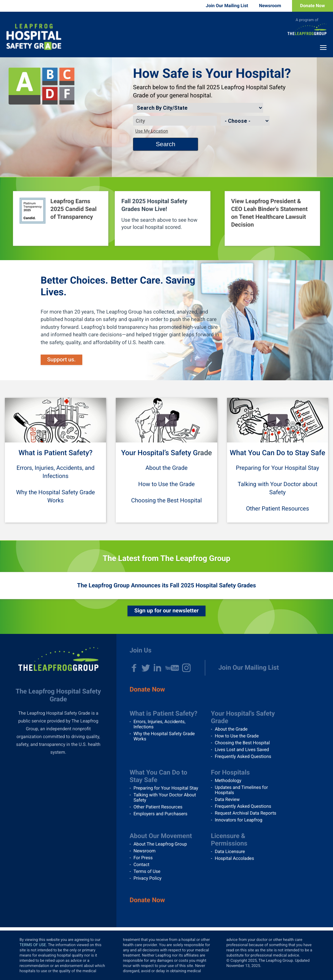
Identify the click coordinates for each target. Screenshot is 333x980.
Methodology (228, 781)
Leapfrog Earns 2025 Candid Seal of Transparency (73, 209)
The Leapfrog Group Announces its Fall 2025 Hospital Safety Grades (166, 586)
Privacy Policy (147, 878)
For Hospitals (230, 772)
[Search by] (198, 108)
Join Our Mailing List (227, 6)
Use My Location (152, 131)
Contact (141, 865)
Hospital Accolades (234, 859)
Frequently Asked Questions (243, 757)
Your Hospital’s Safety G (159, 453)
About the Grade (166, 468)
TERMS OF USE (33, 945)
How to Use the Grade (166, 484)
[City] (175, 121)
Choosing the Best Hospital (166, 501)
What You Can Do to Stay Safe (278, 453)
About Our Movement (161, 836)
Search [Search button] (166, 144)
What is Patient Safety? (55, 453)
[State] (245, 121)
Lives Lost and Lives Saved (242, 750)
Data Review (227, 800)
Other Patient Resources (277, 509)
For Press (143, 858)
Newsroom (270, 6)
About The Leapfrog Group (160, 844)
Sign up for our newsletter (166, 611)
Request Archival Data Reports (245, 813)
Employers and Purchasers (160, 814)
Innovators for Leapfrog (238, 820)
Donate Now (313, 6)
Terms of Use (147, 872)
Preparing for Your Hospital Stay (277, 468)
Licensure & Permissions (229, 840)
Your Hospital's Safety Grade (243, 717)
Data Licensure (230, 852)
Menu (323, 48)
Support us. (61, 360)
